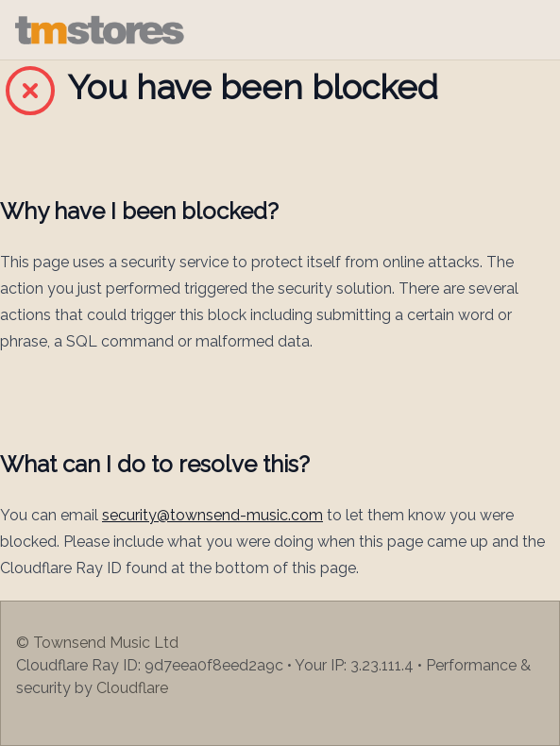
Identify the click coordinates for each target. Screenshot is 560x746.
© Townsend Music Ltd (97, 643)
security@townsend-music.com (212, 515)
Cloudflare (132, 688)
